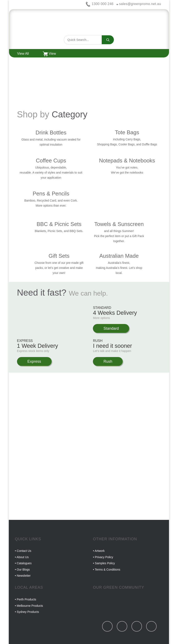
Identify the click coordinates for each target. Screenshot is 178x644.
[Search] (108, 40)
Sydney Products (28, 612)
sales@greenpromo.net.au (139, 4)
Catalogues (24, 563)
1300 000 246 (99, 4)
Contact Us (24, 551)
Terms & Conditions (107, 570)
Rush (108, 361)
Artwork (100, 551)
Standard (111, 328)
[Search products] (83, 40)
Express (34, 361)
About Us (23, 557)
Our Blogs (23, 570)
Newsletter (24, 576)
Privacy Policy (104, 557)
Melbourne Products (30, 606)
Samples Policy (105, 563)
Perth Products (27, 599)
